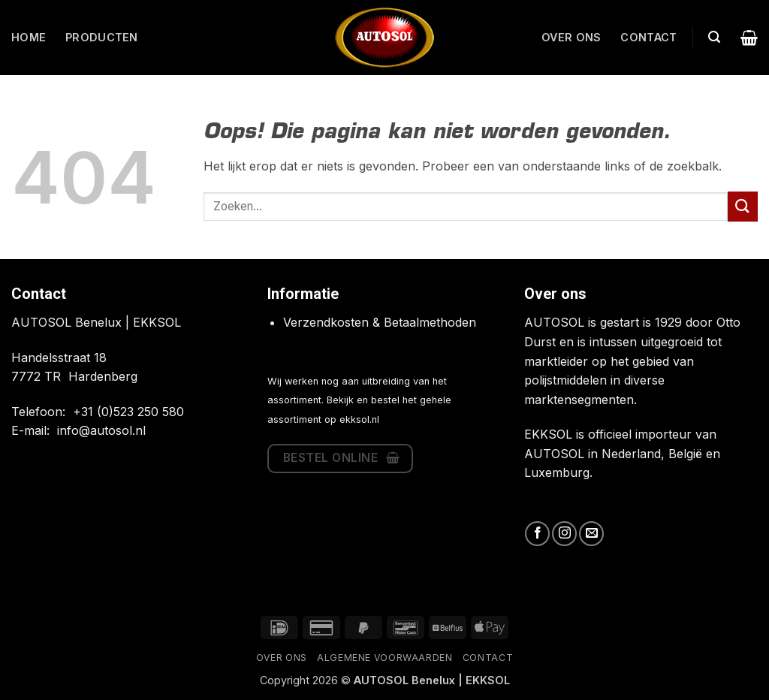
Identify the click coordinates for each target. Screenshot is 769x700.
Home (29, 37)
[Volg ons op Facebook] (537, 534)
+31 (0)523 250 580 (128, 412)
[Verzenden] (743, 206)
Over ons (571, 37)
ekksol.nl (359, 419)
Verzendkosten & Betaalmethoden (380, 322)
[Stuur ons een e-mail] (591, 534)
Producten (102, 37)
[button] (714, 37)
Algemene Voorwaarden (384, 658)
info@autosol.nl (101, 430)
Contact (648, 37)
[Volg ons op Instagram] (564, 534)
